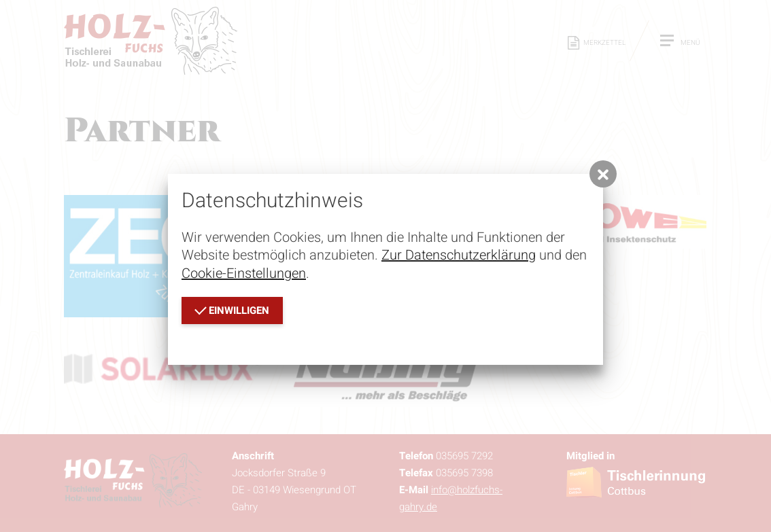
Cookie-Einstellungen (244, 273)
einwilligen (232, 310)
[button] (603, 174)
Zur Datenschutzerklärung (459, 255)
